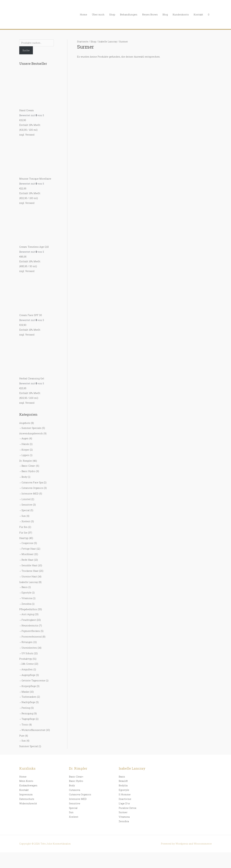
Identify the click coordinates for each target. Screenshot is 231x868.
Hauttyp (24, 534)
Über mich (98, 14)
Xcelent (26, 518)
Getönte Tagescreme (34, 673)
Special (26, 507)
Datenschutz (27, 789)
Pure (22, 726)
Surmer (123, 802)
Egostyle (27, 587)
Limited (26, 496)
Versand (30, 135)
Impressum (26, 784)
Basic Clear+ (29, 463)
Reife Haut (28, 555)
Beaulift (123, 771)
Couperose (28, 539)
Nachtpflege (29, 694)
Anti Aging (28, 608)
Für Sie (23, 528)
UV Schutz (28, 646)
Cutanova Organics (33, 485)
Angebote (25, 422)
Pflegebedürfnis (29, 603)
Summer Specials (32, 427)
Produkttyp (26, 651)
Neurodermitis (30, 619)
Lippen (26, 453)
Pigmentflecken (31, 624)
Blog (165, 14)
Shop (112, 14)
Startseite (83, 41)
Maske (25, 683)
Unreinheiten (30, 641)
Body (24, 474)
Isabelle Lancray (29, 577)
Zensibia (27, 598)
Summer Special (29, 736)
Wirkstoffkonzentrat (33, 721)
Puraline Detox (128, 798)
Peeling (26, 699)
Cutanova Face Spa (33, 480)
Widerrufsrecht (28, 793)
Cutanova (75, 780)
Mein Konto (26, 771)
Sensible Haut (30, 560)
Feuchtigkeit (29, 613)
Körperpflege (29, 678)
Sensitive (27, 501)
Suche (26, 51)
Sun (24, 512)
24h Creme (28, 656)
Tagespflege (29, 710)
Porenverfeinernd (32, 630)
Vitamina (27, 592)
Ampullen (27, 662)
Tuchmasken (29, 688)
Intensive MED (30, 490)
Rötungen (27, 635)
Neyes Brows (150, 14)
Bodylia (123, 776)
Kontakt (198, 14)
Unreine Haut (30, 571)
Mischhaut (28, 550)
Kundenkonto (181, 14)
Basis (25, 581)
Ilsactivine (125, 789)
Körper (26, 448)
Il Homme (125, 784)
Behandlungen (129, 14)
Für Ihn (24, 523)
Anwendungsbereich (32, 432)
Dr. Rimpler (26, 458)
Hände (25, 442)
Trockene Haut (30, 566)
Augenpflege (29, 667)
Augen (25, 437)
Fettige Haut (29, 544)
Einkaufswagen (28, 776)
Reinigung (28, 704)
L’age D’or (124, 793)
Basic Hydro (29, 469)
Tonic (25, 715)
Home (83, 14)
